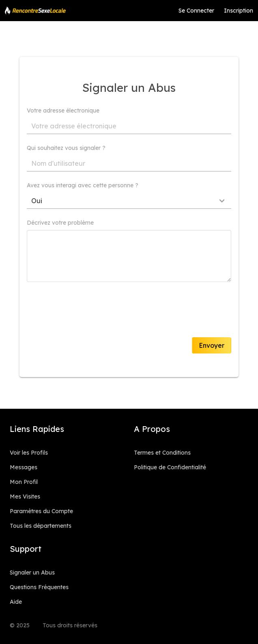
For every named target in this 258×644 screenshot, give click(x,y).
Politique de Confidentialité (170, 467)
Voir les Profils (29, 453)
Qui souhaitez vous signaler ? (66, 148)
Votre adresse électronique (63, 111)
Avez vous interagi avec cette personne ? (83, 185)
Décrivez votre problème (60, 223)
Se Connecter (196, 11)
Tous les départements (41, 526)
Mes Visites (25, 497)
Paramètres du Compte (41, 511)
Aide (16, 602)
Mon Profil (24, 482)
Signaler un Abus (32, 572)
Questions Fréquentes (39, 587)
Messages (24, 467)
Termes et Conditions (162, 453)
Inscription (239, 11)
